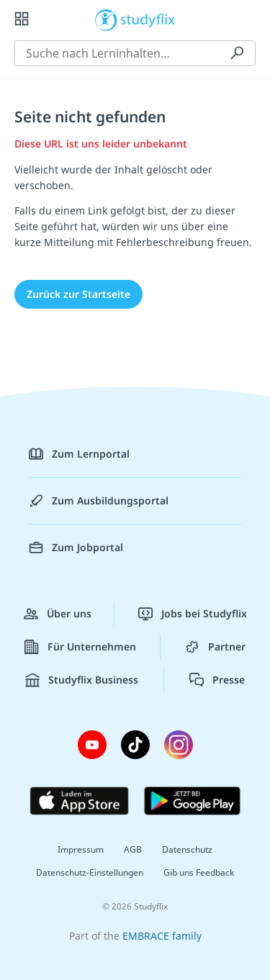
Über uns (58, 614)
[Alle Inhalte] (22, 19)
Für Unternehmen (80, 647)
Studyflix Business (82, 680)
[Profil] (248, 19)
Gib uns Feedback (199, 872)
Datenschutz (187, 849)
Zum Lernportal (79, 454)
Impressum (81, 849)
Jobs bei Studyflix (193, 614)
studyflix (148, 19)
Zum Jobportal (76, 548)
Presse (217, 680)
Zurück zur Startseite (78, 294)
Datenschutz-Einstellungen (90, 872)
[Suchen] (237, 53)
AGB (133, 849)
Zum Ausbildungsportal (99, 501)
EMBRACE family (162, 936)
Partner (215, 647)
